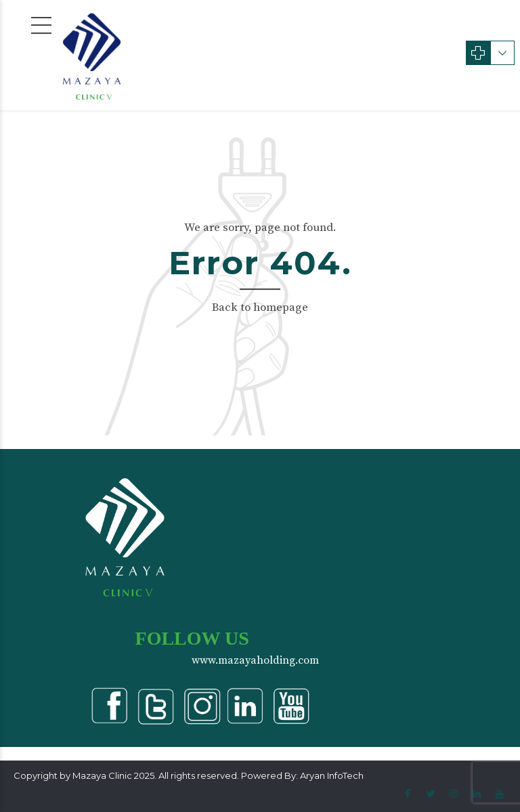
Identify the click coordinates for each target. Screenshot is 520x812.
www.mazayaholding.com (255, 660)
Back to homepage (260, 307)
